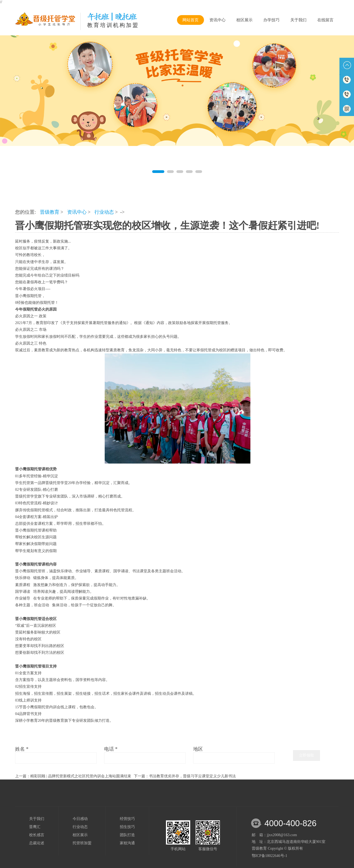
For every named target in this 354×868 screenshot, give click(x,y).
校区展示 (244, 20)
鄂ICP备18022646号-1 (269, 856)
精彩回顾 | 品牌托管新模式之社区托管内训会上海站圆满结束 (81, 776)
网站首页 (190, 20)
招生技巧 (127, 827)
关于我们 (298, 20)
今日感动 (80, 819)
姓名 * (22, 749)
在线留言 (325, 20)
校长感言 (37, 835)
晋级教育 (50, 212)
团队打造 (127, 835)
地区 (198, 749)
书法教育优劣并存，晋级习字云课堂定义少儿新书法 (192, 776)
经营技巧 (127, 819)
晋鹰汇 (35, 827)
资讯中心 (217, 20)
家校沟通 (127, 843)
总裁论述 (37, 843)
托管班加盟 (82, 843)
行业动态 (104, 212)
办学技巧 (271, 20)
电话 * (111, 749)
